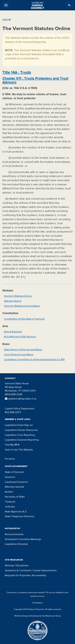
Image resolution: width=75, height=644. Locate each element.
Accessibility (39, 575)
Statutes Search (13, 301)
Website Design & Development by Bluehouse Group (38, 616)
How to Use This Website (19, 450)
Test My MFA (12, 445)
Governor (10, 477)
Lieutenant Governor (16, 482)
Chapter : (35, 80)
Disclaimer (10, 459)
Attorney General (14, 487)
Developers (38, 603)
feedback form (62, 593)
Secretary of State (15, 497)
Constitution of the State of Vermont (24, 319)
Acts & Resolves (13, 332)
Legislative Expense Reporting (22, 440)
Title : (17, 72)
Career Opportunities (45, 570)
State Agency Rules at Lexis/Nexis (23, 350)
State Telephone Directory (20, 516)
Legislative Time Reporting (20, 435)
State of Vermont (14, 472)
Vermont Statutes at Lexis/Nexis (22, 306)
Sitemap (9, 565)
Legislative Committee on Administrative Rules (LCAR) (34, 360)
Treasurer (10, 502)
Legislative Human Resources (21, 430)
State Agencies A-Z (16, 512)
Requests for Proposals (18, 575)
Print (7, 20)
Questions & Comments (18, 570)
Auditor (9, 492)
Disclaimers (22, 565)
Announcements (14, 534)
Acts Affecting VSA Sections (20, 337)
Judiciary (10, 507)
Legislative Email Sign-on (19, 425)
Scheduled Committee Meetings (23, 539)
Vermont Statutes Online (18, 296)
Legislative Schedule (16, 544)
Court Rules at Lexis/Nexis (19, 355)
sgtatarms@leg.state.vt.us (21, 399)
